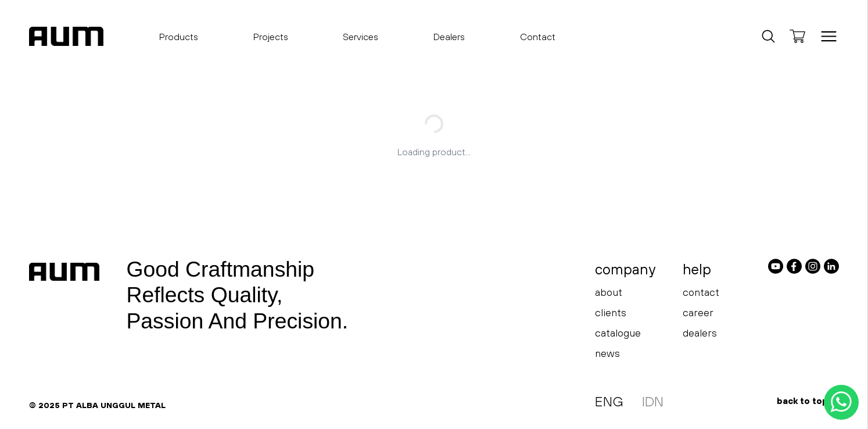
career (698, 312)
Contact (538, 37)
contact (701, 292)
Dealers (449, 37)
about (609, 292)
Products (179, 40)
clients (611, 312)
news (607, 353)
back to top (808, 401)
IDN (653, 401)
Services (361, 37)
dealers (700, 333)
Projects (271, 37)
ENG (609, 401)
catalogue (618, 333)
